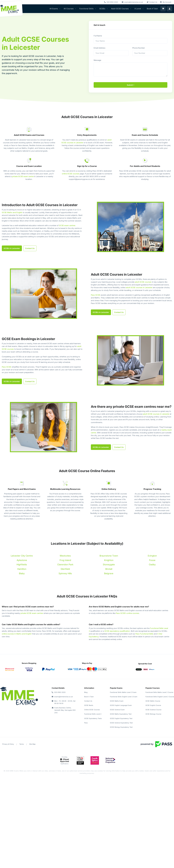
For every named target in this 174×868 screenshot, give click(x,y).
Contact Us (88, 701)
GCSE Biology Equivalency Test (121, 727)
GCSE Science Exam (117, 710)
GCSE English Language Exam (121, 705)
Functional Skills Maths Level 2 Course (159, 692)
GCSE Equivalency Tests (93, 718)
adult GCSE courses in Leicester (139, 287)
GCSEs (102, 9)
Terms (22, 744)
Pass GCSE (96, 295)
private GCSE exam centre (23, 176)
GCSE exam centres (67, 225)
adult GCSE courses (143, 282)
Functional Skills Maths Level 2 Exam (123, 692)
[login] (169, 9)
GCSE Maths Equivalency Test (121, 714)
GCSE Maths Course (153, 701)
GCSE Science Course (153, 710)
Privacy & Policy (8, 744)
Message (97, 60)
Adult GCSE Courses (120, 9)
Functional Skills (86, 9)
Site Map (32, 744)
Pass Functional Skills (144, 634)
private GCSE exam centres (32, 613)
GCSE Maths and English (12, 212)
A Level (138, 9)
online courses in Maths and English (17, 634)
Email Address (100, 48)
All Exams (54, 9)
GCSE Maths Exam (117, 701)
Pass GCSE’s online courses (127, 613)
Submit (131, 85)
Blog (86, 692)
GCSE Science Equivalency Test (121, 723)
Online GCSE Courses (92, 710)
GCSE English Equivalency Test (121, 718)
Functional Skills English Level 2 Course (160, 697)
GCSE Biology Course (153, 714)
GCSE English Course (153, 705)
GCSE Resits (89, 705)
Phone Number (139, 48)
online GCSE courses (71, 174)
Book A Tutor (152, 9)
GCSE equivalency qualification (117, 631)
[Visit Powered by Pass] (156, 744)
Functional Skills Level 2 (93, 714)
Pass (86, 723)
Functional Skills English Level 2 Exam (124, 697)
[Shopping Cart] (163, 9)
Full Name (98, 36)
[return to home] (19, 696)
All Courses (69, 9)
